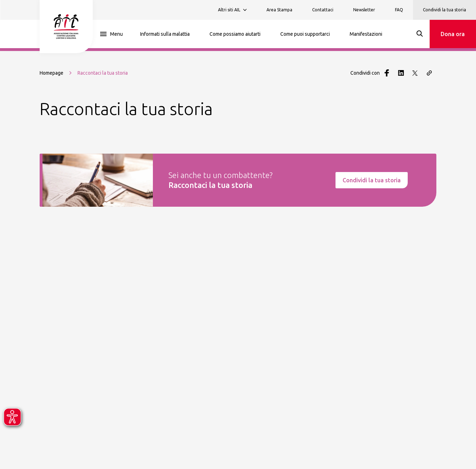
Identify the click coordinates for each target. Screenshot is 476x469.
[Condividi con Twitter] (415, 73)
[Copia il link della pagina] (429, 73)
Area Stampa (279, 10)
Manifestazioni (366, 34)
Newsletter (364, 10)
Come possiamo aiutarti (235, 34)
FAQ (399, 10)
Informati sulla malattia (165, 34)
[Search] (420, 34)
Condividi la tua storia (445, 10)
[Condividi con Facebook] (387, 73)
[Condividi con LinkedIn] (401, 73)
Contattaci (323, 10)
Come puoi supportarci (305, 34)
